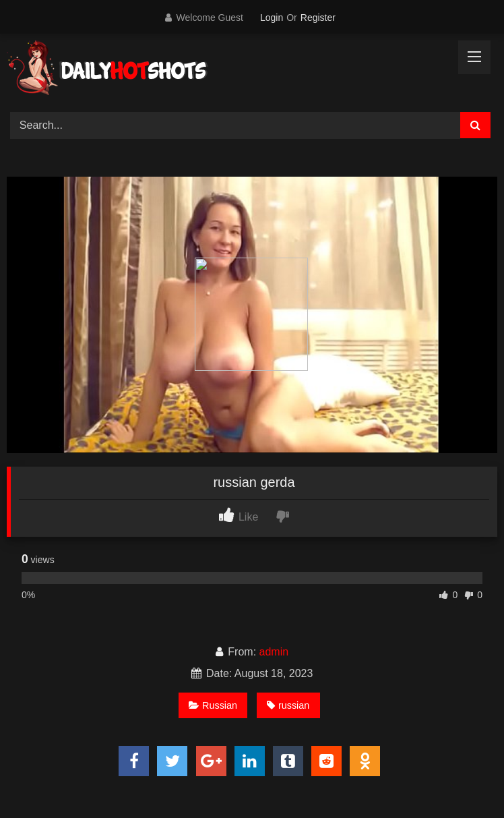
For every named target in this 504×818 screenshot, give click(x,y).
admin (274, 652)
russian (288, 705)
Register (318, 18)
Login (272, 18)
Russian (213, 705)
